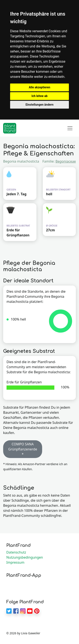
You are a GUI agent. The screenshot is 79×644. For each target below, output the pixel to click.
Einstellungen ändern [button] (39, 105)
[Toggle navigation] (70, 128)
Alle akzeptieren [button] (40, 87)
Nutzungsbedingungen (25, 557)
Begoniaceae (66, 161)
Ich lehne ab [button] (39, 96)
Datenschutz (16, 552)
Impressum (15, 562)
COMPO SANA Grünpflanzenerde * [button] (23, 449)
